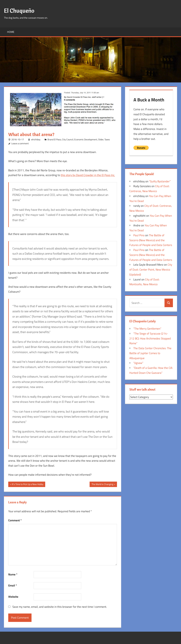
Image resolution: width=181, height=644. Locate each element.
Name (13, 574)
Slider (101, 139)
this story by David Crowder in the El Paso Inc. (88, 175)
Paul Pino (139, 235)
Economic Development (86, 139)
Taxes (107, 139)
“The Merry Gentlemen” (147, 329)
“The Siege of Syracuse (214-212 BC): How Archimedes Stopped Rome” (150, 338)
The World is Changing (102, 485)
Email (13, 585)
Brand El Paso (54, 139)
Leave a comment (20, 143)
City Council (68, 139)
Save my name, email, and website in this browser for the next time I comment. (60, 607)
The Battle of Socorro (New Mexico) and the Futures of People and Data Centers (151, 240)
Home (11, 32)
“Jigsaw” (138, 363)
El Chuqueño (20, 10)
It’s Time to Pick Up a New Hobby (28, 485)
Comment (15, 520)
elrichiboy (36, 139)
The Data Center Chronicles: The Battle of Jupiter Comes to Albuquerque (150, 353)
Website (13, 597)
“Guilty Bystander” (160, 181)
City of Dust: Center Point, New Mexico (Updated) (151, 270)
